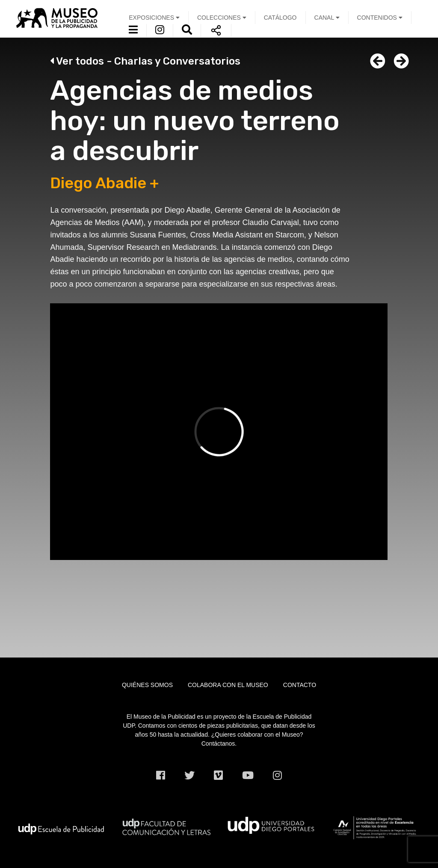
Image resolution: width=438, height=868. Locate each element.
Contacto (300, 685)
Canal (327, 18)
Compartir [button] (216, 30)
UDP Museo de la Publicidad (61, 18)
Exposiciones (154, 18)
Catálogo (280, 18)
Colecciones (222, 18)
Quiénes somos (147, 685)
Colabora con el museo (228, 685)
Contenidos (380, 18)
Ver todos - (145, 61)
